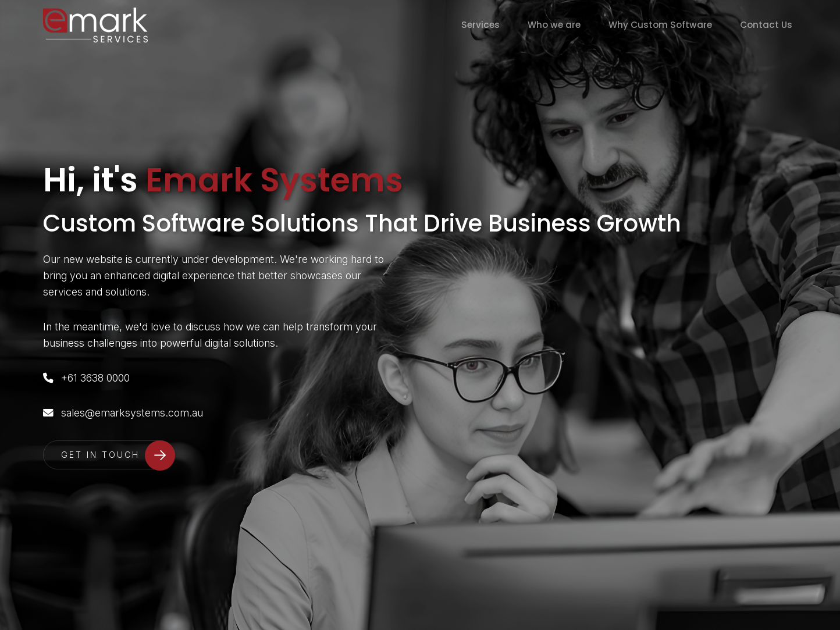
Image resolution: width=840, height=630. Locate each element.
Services (480, 25)
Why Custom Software (660, 25)
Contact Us (766, 25)
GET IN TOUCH (100, 455)
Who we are (554, 25)
